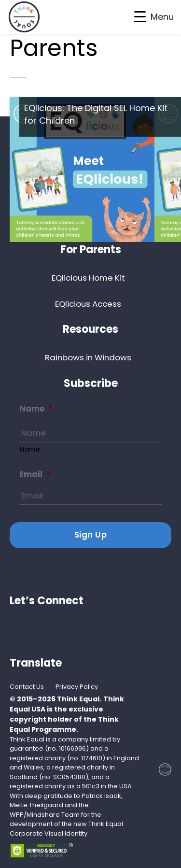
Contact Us (27, 687)
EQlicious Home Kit (88, 278)
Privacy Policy (77, 687)
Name (36, 409)
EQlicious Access (88, 304)
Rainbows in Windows (88, 357)
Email (35, 475)
